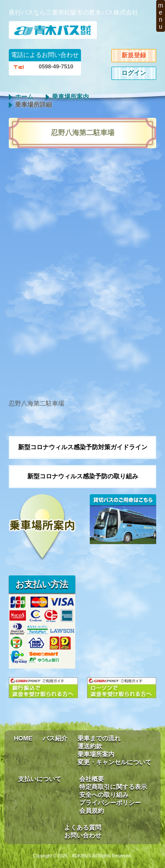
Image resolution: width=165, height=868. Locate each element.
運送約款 (90, 746)
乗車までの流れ (99, 738)
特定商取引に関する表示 (113, 787)
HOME (23, 738)
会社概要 (92, 779)
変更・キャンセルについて (114, 762)
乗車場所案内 (70, 97)
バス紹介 (55, 738)
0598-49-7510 (56, 67)
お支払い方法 (42, 584)
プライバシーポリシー (110, 803)
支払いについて (40, 779)
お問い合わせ (83, 835)
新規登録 (134, 55)
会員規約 (92, 811)
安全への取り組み (104, 795)
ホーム (24, 97)
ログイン (134, 73)
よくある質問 (83, 827)
